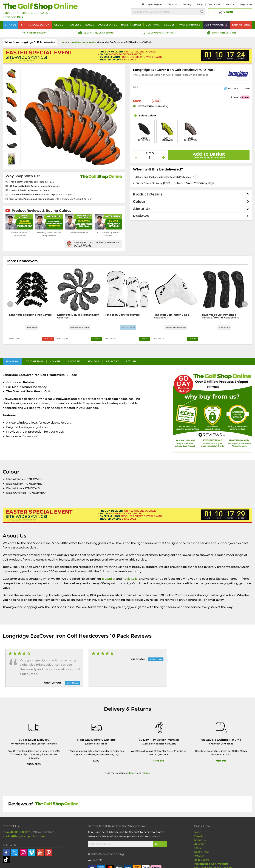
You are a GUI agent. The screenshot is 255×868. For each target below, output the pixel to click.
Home (64, 42)
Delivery (187, 4)
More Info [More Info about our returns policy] (221, 762)
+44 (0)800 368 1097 (17, 833)
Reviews (141, 216)
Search (202, 12)
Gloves (169, 25)
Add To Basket (209, 154)
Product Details (148, 194)
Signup (160, 845)
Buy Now (12, 362)
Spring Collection (36, 25)
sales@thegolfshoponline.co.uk (25, 837)
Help (246, 4)
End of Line (241, 25)
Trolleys (74, 25)
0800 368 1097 (13, 17)
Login (149, 4)
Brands (11, 25)
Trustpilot (109, 580)
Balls (90, 25)
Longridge (75, 42)
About (173, 4)
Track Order (214, 4)
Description (34, 362)
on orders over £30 (32, 182)
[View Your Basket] (230, 12)
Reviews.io (130, 580)
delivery (133, 774)
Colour (139, 201)
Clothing (153, 25)
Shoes (137, 25)
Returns (230, 4)
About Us (142, 209)
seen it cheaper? (30, 190)
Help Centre (202, 861)
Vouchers (216, 25)
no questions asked (35, 186)
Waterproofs (190, 25)
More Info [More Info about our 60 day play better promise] (159, 762)
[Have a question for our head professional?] (93, 244)
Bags (125, 25)
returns (146, 774)
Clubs (59, 25)
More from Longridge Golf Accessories (30, 42)
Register (158, 4)
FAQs (200, 4)
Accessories (108, 25)
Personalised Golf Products (211, 865)
